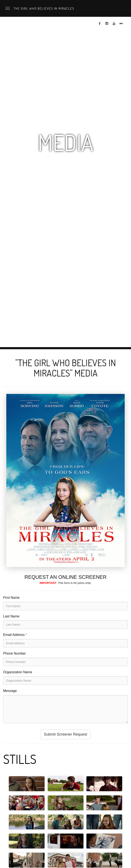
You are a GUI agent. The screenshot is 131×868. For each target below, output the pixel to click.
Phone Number (15, 653)
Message (10, 691)
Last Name (11, 616)
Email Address (14, 635)
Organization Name (18, 672)
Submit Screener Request (65, 734)
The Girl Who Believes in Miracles (43, 8)
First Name (11, 598)
